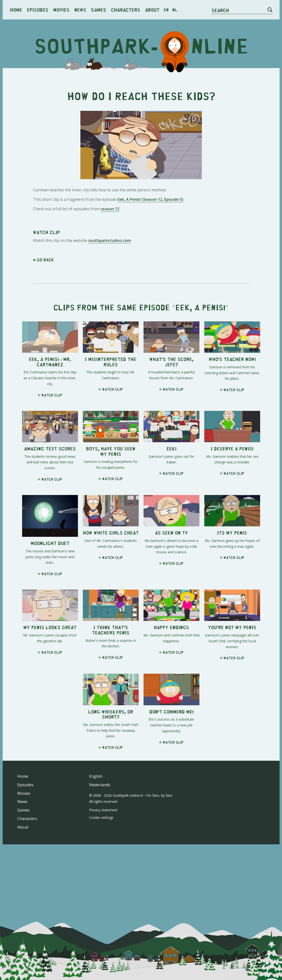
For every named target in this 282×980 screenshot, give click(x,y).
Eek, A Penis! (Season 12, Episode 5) (150, 199)
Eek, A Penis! (200, 307)
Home (16, 10)
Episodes (38, 10)
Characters (126, 10)
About (152, 10)
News (80, 10)
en (166, 10)
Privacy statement (103, 810)
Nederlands (100, 785)
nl (175, 10)
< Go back (43, 260)
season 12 (110, 209)
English (96, 776)
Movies (61, 10)
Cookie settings (101, 817)
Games (99, 10)
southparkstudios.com (109, 240)
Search (220, 10)
